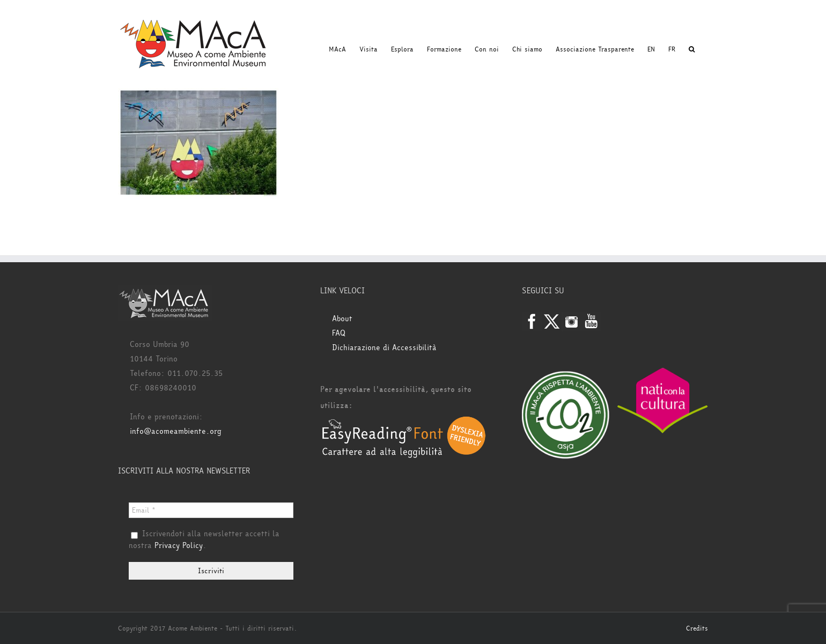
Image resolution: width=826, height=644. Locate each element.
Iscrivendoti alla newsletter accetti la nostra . (204, 540)
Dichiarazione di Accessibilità (384, 348)
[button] (692, 49)
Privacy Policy (179, 546)
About (342, 319)
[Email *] (211, 510)
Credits (697, 628)
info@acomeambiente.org (176, 431)
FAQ (339, 333)
